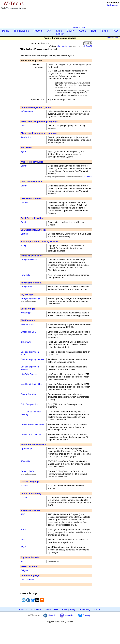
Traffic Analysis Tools (32, 256)
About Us (23, 609)
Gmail (23, 222)
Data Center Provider (31, 182)
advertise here (79, 27)
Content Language (30, 575)
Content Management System (36, 107)
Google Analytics (29, 260)
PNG (23, 514)
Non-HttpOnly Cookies (31, 384)
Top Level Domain (30, 557)
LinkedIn (50, 615)
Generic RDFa (27, 471)
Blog (93, 31)
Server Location (29, 566)
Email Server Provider (32, 218)
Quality (70, 31)
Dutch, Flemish (28, 579)
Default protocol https (31, 434)
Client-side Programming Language (39, 133)
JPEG (23, 530)
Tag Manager (27, 294)
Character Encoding (31, 493)
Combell (25, 166)
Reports (38, 31)
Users (83, 31)
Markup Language (30, 482)
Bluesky (84, 615)
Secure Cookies (28, 394)
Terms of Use (52, 609)
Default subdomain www (32, 424)
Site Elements (28, 320)
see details (88, 177)
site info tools (63, 46)
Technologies (21, 31)
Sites (59, 31)
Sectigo (24, 234)
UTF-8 (24, 497)
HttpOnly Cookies (29, 374)
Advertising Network (31, 283)
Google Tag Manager (31, 298)
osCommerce (27, 111)
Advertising (85, 609)
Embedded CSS (28, 332)
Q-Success (113, 5)
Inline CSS (26, 342)
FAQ (115, 31)
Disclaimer (36, 609)
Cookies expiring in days (32, 359)
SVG (23, 540)
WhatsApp (26, 313)
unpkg (23, 245)
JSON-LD (25, 461)
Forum (104, 31)
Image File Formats (30, 510)
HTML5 (24, 486)
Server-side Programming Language (39, 122)
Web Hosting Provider (32, 162)
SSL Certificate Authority (33, 230)
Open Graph (27, 449)
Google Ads (26, 287)
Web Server (26, 147)
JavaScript (26, 137)
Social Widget (28, 309)
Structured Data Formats (33, 445)
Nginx (23, 151)
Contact (98, 609)
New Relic (25, 275)
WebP (23, 547)
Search (60, 34)
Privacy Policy (69, 609)
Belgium (24, 570)
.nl (22, 561)
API (49, 31)
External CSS (27, 324)
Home (6, 31)
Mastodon (67, 615)
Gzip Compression (29, 404)
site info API (86, 46)
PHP (23, 126)
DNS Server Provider (31, 199)
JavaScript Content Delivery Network (39, 242)
